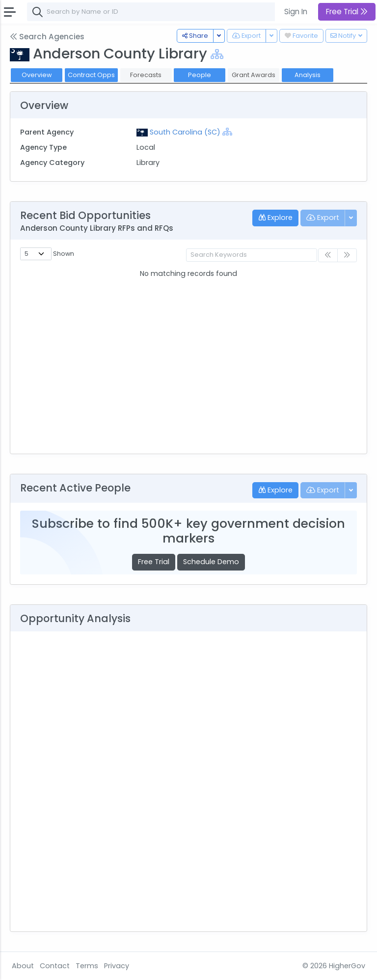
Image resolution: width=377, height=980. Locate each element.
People (200, 75)
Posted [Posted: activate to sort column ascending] (203, 274)
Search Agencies (47, 37)
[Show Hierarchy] (217, 54)
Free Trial (154, 562)
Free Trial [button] (347, 12)
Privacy (117, 966)
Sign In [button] (296, 12)
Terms (87, 966)
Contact (55, 966)
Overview (37, 75)
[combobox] (174, 12)
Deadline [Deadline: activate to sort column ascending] (285, 274)
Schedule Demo (211, 562)
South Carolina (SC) (185, 132)
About (23, 966)
